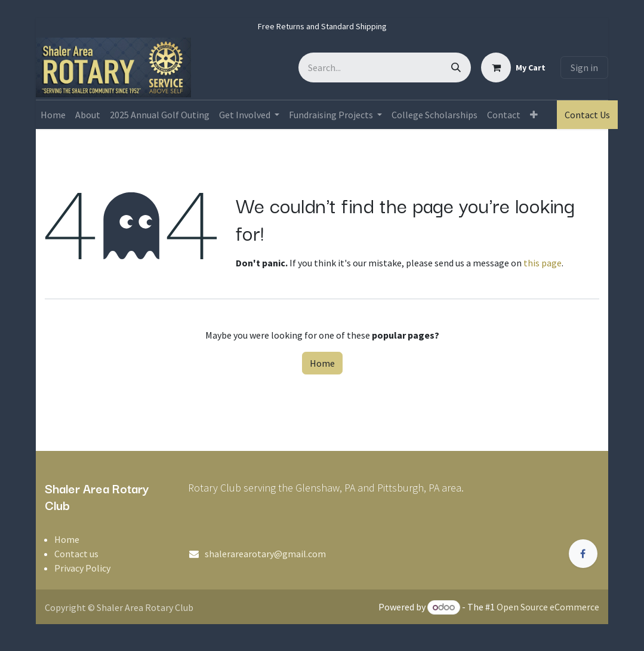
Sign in (584, 67)
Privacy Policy (82, 568)
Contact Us (587, 115)
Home (322, 363)
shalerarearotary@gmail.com (265, 554)
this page (543, 263)
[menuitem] (53, 115)
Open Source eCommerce (548, 607)
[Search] (456, 67)
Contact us (76, 554)
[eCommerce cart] (513, 67)
